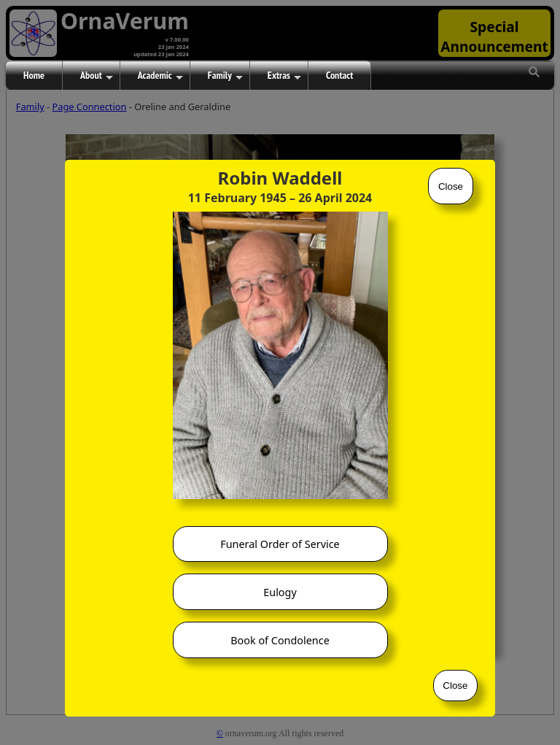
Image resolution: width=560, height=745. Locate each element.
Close (451, 186)
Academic (160, 76)
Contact (339, 75)
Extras (284, 76)
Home (34, 75)
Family (225, 76)
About (97, 76)
